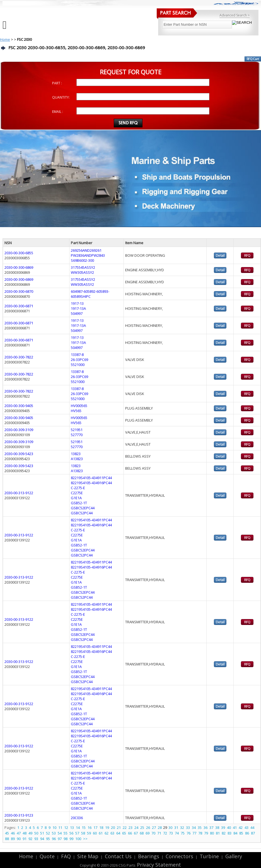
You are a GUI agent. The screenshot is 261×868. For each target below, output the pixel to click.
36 (206, 827)
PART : (57, 83)
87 (253, 833)
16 (90, 827)
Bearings (149, 856)
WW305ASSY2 (82, 272)
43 (246, 827)
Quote (47, 856)
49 (30, 833)
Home (5, 39)
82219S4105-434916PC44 (91, 483)
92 (30, 839)
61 (101, 833)
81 (218, 833)
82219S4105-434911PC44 (91, 478)
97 (60, 839)
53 (54, 833)
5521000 (78, 365)
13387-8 (77, 355)
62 (107, 833)
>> (85, 839)
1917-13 (77, 303)
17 (95, 827)
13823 (76, 454)
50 (36, 833)
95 (48, 839)
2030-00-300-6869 (19, 267)
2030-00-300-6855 (19, 253)
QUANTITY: (61, 97)
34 (194, 827)
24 (136, 827)
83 (229, 833)
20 (113, 827)
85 (241, 833)
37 (211, 827)
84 (235, 833)
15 (84, 827)
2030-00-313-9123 (19, 815)
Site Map (88, 856)
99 (71, 839)
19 (107, 827)
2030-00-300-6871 (19, 306)
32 (182, 827)
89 (13, 839)
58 (83, 833)
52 (48, 833)
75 (183, 833)
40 (229, 827)
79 (206, 833)
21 (119, 827)
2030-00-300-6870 (19, 291)
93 (36, 839)
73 (171, 833)
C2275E (77, 493)
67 (136, 833)
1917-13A (78, 308)
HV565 (76, 411)
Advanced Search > (235, 15)
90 (19, 839)
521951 (77, 430)
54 (60, 833)
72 (165, 833)
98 (66, 839)
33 (188, 827)
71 (159, 833)
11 (60, 827)
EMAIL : (58, 112)
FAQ (66, 856)
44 (252, 827)
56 (71, 833)
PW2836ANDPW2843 (88, 255)
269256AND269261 (86, 250)
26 (148, 827)
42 (241, 827)
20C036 (77, 818)
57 (77, 833)
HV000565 (79, 406)
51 (42, 833)
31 (176, 827)
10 (54, 827)
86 (247, 833)
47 (19, 833)
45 (7, 833)
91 (25, 839)
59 (89, 833)
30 (170, 827)
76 (188, 833)
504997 (77, 313)
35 (200, 827)
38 (217, 827)
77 (194, 833)
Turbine (209, 856)
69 (148, 833)
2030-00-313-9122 (19, 493)
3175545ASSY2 (83, 267)
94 (42, 839)
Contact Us (118, 856)
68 (142, 833)
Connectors (179, 856)
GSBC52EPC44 (83, 508)
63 (112, 833)
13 (72, 827)
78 (200, 833)
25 (142, 827)
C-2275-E (78, 488)
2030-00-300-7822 (19, 357)
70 (153, 833)
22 (125, 827)
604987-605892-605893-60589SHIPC (90, 294)
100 (78, 839)
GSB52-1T (79, 503)
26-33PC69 (79, 360)
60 (95, 833)
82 (224, 833)
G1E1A (76, 498)
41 (235, 827)
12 (66, 827)
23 (130, 827)
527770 (77, 435)
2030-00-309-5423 (19, 454)
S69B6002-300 (82, 260)
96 (54, 839)
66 (130, 833)
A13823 (77, 459)
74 (177, 833)
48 (25, 833)
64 (118, 833)
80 (212, 833)
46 (13, 833)
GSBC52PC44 (82, 513)
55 (66, 833)
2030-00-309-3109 (19, 430)
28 (160, 827)
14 (78, 827)
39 (223, 827)
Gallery (234, 856)
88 (7, 839)
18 (101, 827)
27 (154, 827)
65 (124, 833)
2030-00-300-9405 (19, 406)
